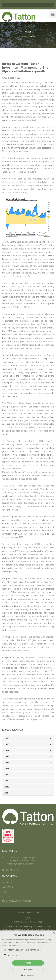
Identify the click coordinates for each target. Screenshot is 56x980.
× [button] (53, 933)
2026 (28, 738)
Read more (18, 945)
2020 (28, 775)
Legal (37, 913)
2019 (28, 781)
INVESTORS (7, 887)
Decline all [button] (28, 969)
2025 (28, 744)
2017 (28, 793)
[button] (28, 975)
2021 (28, 769)
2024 (28, 750)
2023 (28, 757)
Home (24, 36)
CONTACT (7, 897)
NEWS (5, 892)
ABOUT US (7, 883)
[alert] (28, 955)
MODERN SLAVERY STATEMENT (17, 901)
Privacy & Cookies (24, 913)
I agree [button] (28, 963)
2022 (28, 763)
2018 (28, 787)
